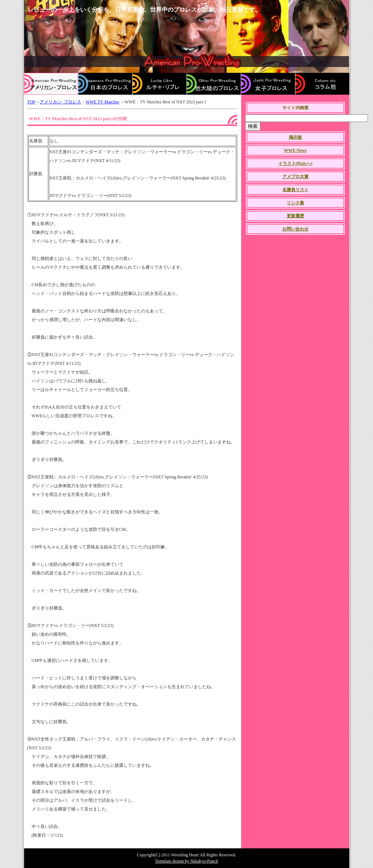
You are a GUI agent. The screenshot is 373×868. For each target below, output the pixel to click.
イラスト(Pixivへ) (295, 163)
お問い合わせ (295, 229)
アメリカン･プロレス (60, 102)
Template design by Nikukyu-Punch (187, 861)
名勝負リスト (295, 190)
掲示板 (295, 137)
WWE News (295, 150)
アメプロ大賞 (295, 177)
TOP (31, 102)
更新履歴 (295, 216)
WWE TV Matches (102, 102)
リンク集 (295, 203)
